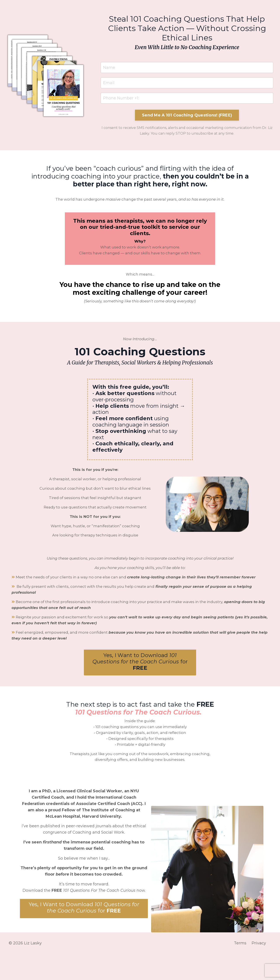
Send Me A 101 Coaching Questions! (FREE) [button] (187, 115)
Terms (242, 969)
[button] (140, 686)
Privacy (261, 969)
